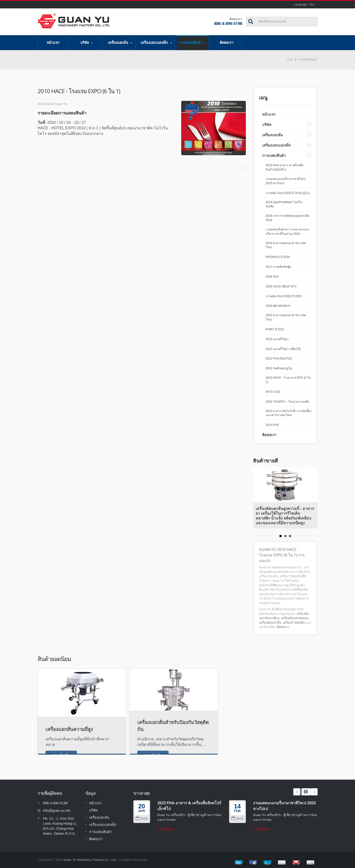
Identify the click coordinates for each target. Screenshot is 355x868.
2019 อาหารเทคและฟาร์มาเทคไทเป (286, 245)
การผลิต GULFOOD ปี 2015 (284, 296)
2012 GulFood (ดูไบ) (279, 368)
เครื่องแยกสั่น (120, 43)
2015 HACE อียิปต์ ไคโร (281, 286)
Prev (297, 792)
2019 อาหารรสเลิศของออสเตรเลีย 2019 (288, 218)
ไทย (312, 5)
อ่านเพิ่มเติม (165, 829)
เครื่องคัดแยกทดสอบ (295, 618)
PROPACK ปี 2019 (278, 257)
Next (314, 792)
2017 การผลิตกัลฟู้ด (279, 267)
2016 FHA (272, 277)
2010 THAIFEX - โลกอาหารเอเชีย (287, 402)
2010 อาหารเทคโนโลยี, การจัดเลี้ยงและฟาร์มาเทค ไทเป (289, 413)
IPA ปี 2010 (273, 392)
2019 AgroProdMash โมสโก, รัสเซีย (284, 204)
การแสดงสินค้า (193, 43)
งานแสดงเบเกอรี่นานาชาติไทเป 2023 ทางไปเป (286, 181)
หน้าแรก (53, 42)
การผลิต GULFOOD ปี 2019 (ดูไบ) (288, 193)
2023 (142, 819)
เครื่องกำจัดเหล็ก (294, 623)
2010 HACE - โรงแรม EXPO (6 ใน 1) (288, 380)
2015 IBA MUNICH (278, 306)
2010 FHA (272, 425)
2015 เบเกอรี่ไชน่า (277, 339)
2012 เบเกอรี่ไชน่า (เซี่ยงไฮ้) (283, 349)
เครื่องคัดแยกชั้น (270, 623)
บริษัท (87, 43)
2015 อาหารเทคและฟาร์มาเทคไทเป (286, 317)
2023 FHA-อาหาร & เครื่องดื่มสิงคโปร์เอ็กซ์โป (285, 167)
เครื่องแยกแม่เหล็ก (156, 43)
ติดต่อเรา (227, 42)
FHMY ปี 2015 (275, 329)
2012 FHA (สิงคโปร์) (279, 359)
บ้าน (290, 60)
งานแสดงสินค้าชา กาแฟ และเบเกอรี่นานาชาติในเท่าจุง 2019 (287, 232)
